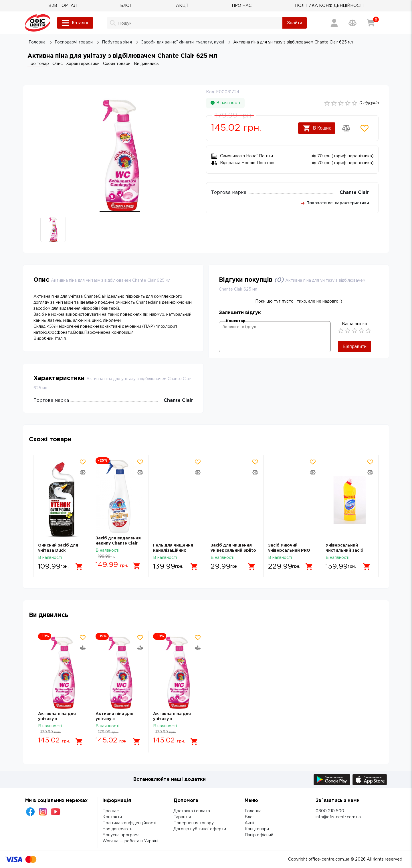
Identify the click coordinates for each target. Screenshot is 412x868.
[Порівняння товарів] (352, 23)
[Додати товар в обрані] (365, 128)
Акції (249, 823)
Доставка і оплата (192, 811)
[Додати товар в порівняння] (346, 128)
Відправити (354, 346)
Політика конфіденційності (129, 823)
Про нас (111, 811)
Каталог (75, 23)
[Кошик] (371, 23)
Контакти (112, 817)
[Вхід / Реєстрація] (334, 23)
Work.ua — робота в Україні (130, 841)
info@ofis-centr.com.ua (338, 817)
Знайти (295, 23)
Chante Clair (354, 193)
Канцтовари (257, 829)
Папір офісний (259, 835)
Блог (249, 817)
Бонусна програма (121, 835)
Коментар (236, 321)
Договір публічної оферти (200, 829)
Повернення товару (194, 823)
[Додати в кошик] (79, 567)
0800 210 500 (330, 811)
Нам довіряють (117, 829)
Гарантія (182, 817)
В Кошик (317, 128)
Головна (253, 811)
